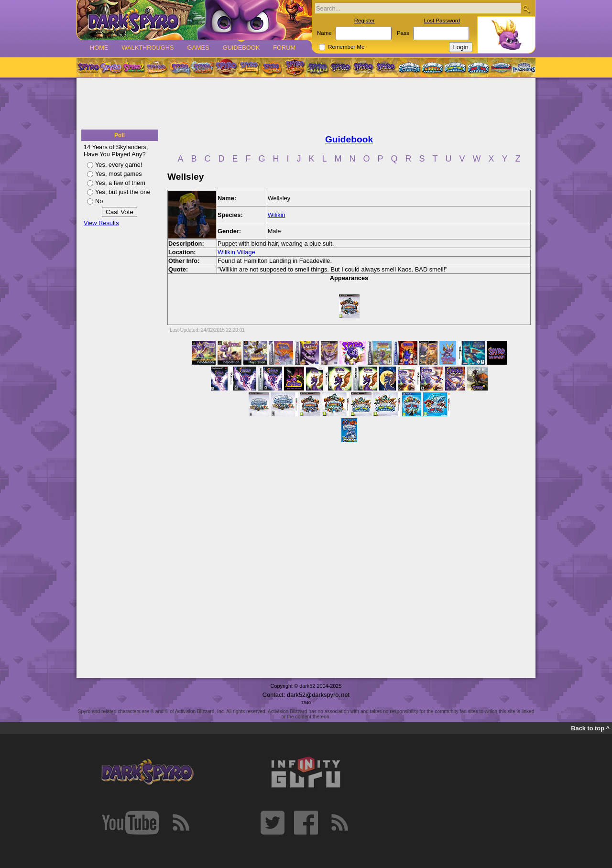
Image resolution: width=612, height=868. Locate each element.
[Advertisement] (306, 104)
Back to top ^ (590, 728)
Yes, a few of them (120, 183)
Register (365, 21)
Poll (120, 135)
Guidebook (241, 48)
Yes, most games (119, 174)
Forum (284, 48)
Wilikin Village (236, 252)
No (99, 201)
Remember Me (346, 47)
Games (198, 48)
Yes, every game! (119, 165)
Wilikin (277, 215)
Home (99, 48)
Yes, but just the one (123, 192)
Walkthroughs (148, 48)
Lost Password (442, 21)
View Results (101, 223)
